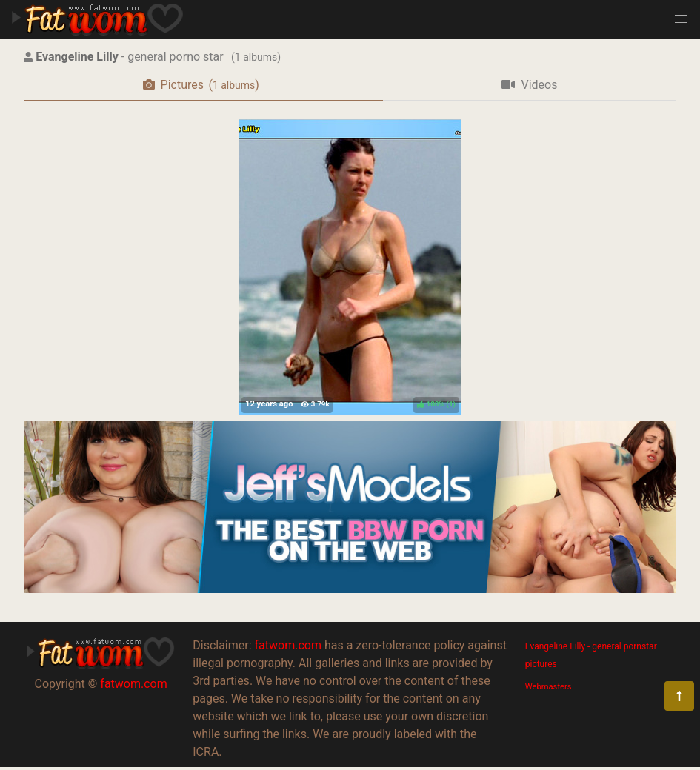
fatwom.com (133, 684)
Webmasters (549, 687)
